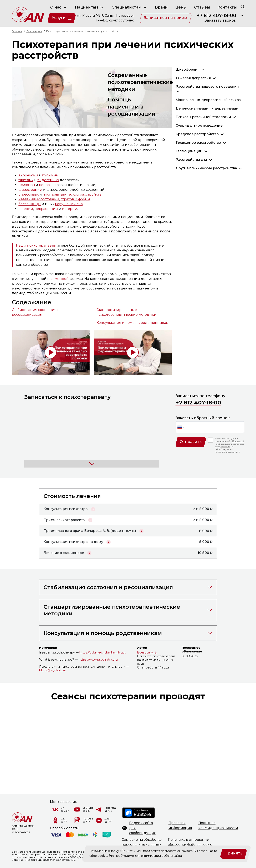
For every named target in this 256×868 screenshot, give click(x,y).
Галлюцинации (189, 151)
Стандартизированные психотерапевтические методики (126, 312)
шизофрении (30, 190)
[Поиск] (242, 7)
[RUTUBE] (77, 820)
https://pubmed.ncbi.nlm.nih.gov (103, 652)
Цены (181, 7)
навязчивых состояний (39, 199)
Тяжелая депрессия (193, 78)
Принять (234, 853)
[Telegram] (99, 809)
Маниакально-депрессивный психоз (208, 100)
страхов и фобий (75, 199)
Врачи (161, 7)
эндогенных (48, 180)
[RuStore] (139, 813)
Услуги (62, 18)
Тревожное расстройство (198, 143)
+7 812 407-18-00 (217, 16)
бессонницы (30, 204)
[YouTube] (77, 809)
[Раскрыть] (242, 16)
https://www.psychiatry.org (98, 660)
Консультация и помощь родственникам (133, 323)
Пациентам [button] (90, 7)
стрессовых (29, 194)
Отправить (191, 442)
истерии (70, 209)
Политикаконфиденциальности (218, 825)
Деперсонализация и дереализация (208, 108)
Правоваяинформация (180, 825)
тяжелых (26, 180)
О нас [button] (59, 7)
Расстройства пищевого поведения (207, 87)
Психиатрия (34, 31)
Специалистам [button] (130, 7)
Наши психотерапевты (36, 245)
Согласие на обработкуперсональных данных (142, 842)
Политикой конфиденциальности (230, 443)
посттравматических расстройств (72, 194)
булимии (50, 175)
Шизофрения (188, 69)
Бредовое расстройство (197, 134)
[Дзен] (99, 820)
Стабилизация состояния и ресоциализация (36, 312)
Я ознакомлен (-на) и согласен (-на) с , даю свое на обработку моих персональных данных (230, 445)
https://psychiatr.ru (53, 670)
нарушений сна (69, 204)
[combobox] (181, 427)
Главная (17, 31)
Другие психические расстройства (206, 168)
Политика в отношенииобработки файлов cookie (190, 842)
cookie (102, 856)
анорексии (28, 175)
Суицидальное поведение (199, 125)
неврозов (47, 185)
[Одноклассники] (55, 820)
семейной (60, 279)
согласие (225, 447)
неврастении (46, 209)
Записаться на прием (166, 18)
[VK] (55, 809)
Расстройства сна (191, 160)
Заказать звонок (220, 21)
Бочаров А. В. (147, 652)
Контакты (227, 7)
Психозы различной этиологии (203, 117)
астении (26, 209)
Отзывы (202, 7)
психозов (27, 185)
